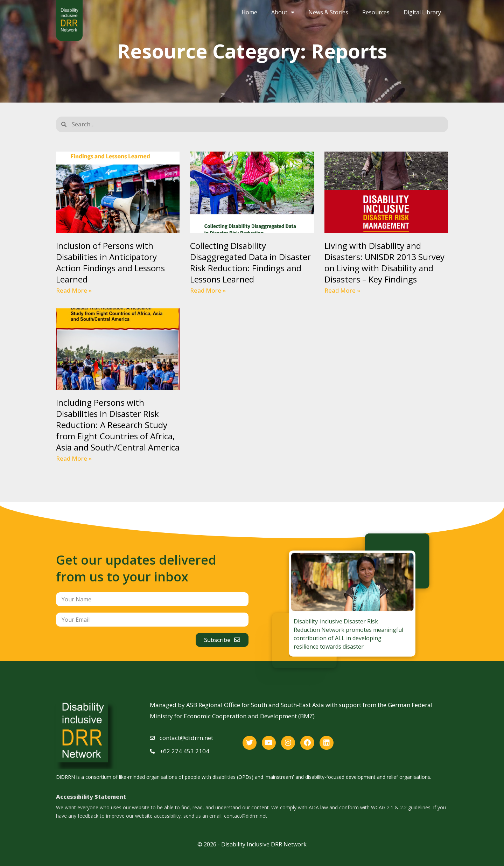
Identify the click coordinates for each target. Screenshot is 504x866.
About (283, 12)
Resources (376, 12)
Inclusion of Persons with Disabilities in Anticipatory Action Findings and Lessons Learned (110, 262)
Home (249, 12)
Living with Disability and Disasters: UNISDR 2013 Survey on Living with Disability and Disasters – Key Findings (384, 262)
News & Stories (328, 12)
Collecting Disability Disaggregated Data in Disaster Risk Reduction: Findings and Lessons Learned (250, 262)
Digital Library (422, 12)
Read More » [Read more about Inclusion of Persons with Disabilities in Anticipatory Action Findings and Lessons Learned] (74, 290)
